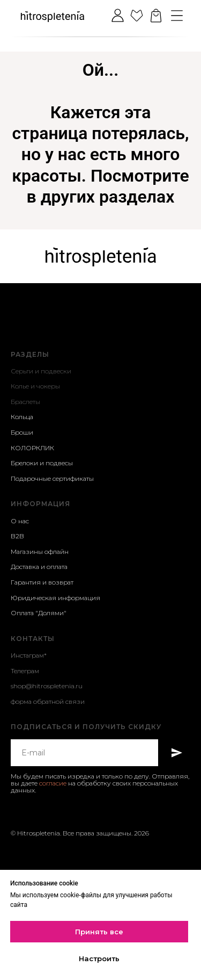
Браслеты (25, 402)
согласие (53, 783)
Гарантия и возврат (42, 582)
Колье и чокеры (35, 386)
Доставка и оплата (39, 567)
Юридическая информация (55, 598)
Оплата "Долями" (39, 613)
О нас (20, 521)
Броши (22, 432)
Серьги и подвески (41, 371)
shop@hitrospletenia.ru (47, 686)
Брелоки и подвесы (42, 463)
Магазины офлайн (40, 552)
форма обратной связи (48, 701)
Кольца (22, 417)
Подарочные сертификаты (52, 478)
